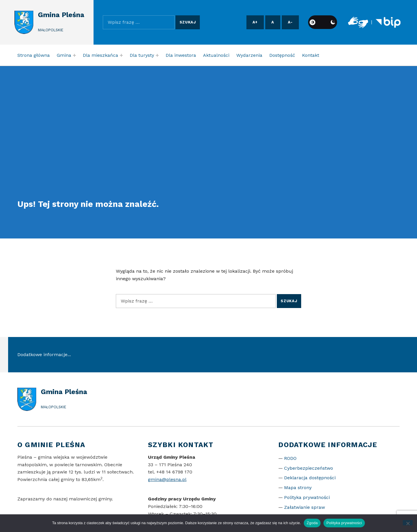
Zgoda (312, 523)
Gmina (64, 55)
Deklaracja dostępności (310, 478)
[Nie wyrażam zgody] (408, 523)
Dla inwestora (181, 55)
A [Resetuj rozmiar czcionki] (273, 22)
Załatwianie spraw (304, 507)
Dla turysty (142, 55)
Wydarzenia (249, 55)
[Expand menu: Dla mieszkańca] (121, 55)
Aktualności (216, 55)
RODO (290, 458)
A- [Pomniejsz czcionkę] (290, 22)
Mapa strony (298, 488)
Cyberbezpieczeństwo (309, 468)
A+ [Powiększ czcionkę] (255, 22)
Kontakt (311, 55)
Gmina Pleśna (61, 15)
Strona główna (34, 55)
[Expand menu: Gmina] (74, 55)
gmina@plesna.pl (167, 479)
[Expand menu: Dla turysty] (157, 55)
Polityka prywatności (307, 497)
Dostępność (282, 55)
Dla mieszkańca (100, 55)
